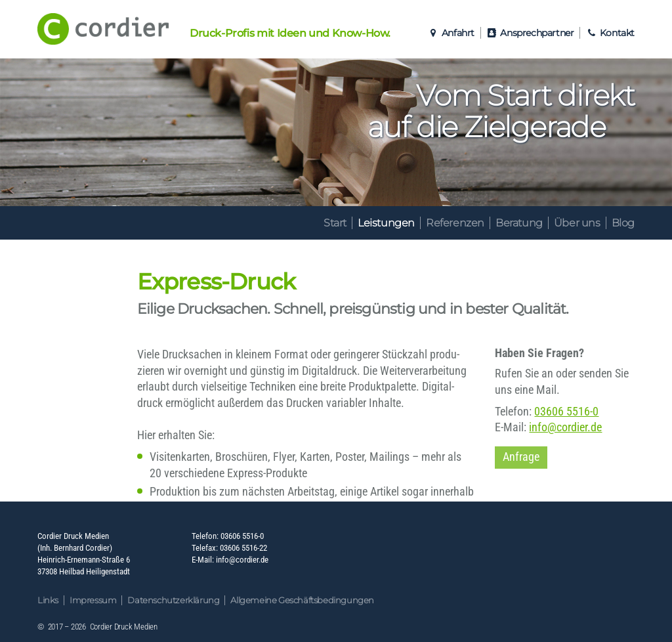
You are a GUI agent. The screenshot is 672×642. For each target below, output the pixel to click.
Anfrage (521, 457)
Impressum (93, 600)
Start (335, 223)
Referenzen (455, 223)
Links (48, 600)
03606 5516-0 (566, 412)
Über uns (577, 223)
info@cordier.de (565, 427)
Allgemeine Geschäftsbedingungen (302, 600)
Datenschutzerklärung (173, 600)
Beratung (519, 223)
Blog (623, 223)
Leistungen (386, 223)
